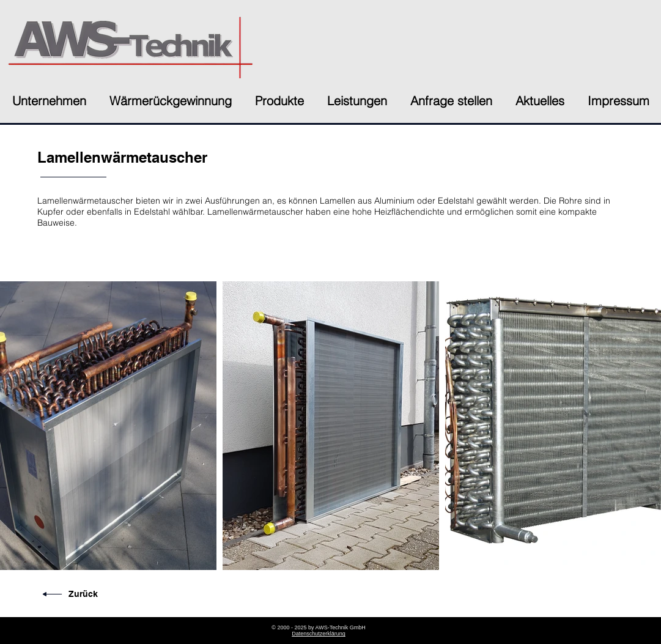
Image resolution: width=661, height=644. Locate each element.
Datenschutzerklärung (319, 634)
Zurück (83, 594)
